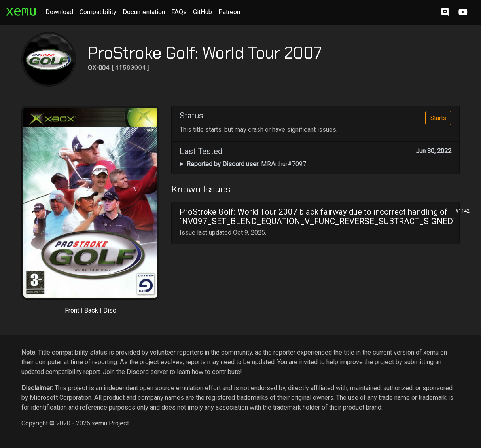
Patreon (229, 12)
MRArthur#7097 (246, 164)
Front (72, 310)
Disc (110, 310)
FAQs (179, 12)
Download (59, 12)
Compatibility (98, 12)
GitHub (203, 12)
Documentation (144, 12)
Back (91, 310)
